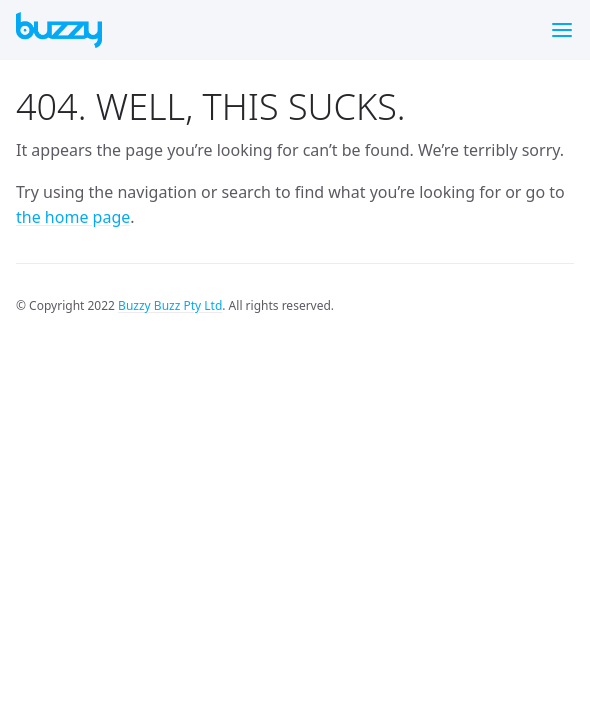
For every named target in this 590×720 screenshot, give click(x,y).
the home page (73, 217)
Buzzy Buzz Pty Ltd (170, 305)
